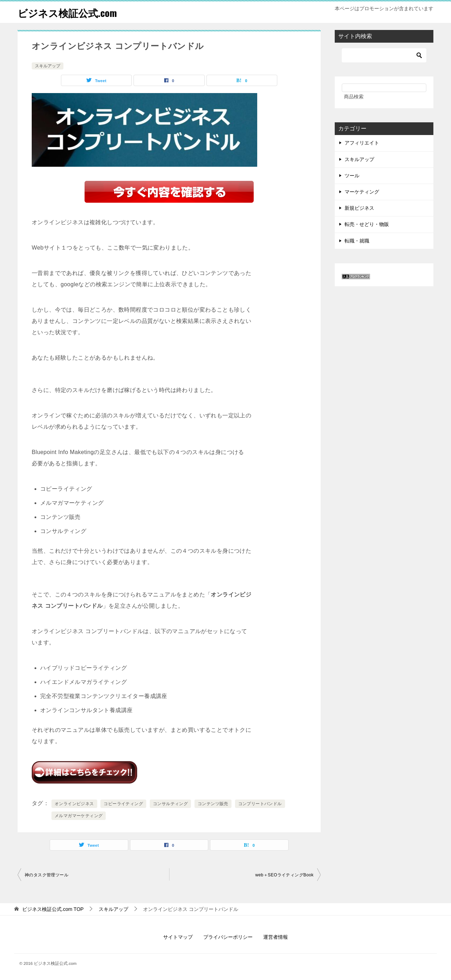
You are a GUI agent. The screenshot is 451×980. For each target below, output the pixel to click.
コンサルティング (170, 804)
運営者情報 (276, 937)
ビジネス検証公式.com (71, 12)
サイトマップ (178, 937)
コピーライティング (123, 804)
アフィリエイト (362, 143)
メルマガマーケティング (79, 816)
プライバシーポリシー (228, 937)
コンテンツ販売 (213, 804)
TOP (53, 909)
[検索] (384, 55)
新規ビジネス (359, 208)
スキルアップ (48, 66)
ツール (352, 176)
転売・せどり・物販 (367, 224)
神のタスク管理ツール (47, 875)
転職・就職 (357, 241)
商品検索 (354, 97)
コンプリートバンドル (260, 804)
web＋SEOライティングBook (284, 875)
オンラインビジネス (74, 804)
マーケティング (362, 192)
